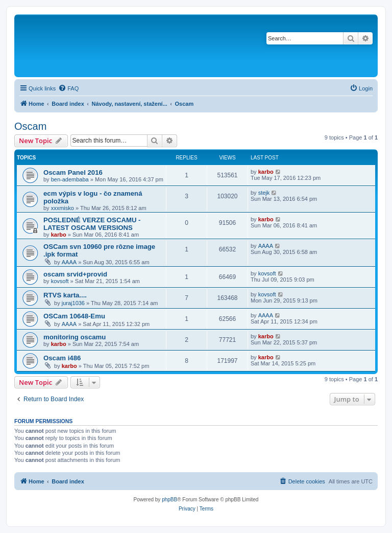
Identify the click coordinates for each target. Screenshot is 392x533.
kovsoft (60, 281)
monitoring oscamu (75, 337)
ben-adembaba (70, 179)
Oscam (30, 126)
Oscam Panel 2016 (73, 172)
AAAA (69, 262)
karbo (266, 172)
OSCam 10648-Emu (74, 316)
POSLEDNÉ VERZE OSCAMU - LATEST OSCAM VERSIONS (92, 224)
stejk (264, 193)
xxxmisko (63, 208)
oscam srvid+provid (75, 274)
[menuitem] (68, 88)
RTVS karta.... (65, 295)
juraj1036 (73, 303)
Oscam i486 (62, 358)
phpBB (169, 500)
